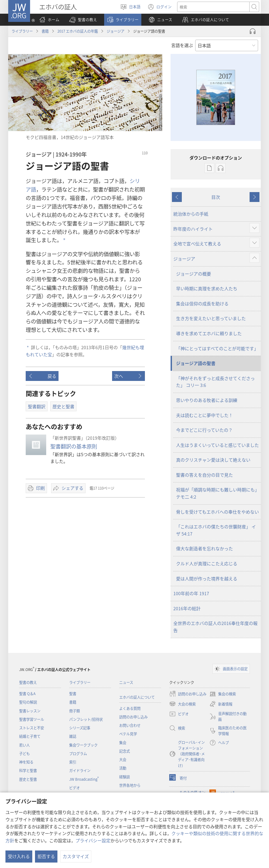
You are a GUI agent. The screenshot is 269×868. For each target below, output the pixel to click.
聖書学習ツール (32, 719)
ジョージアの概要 (194, 274)
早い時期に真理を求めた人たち (207, 288)
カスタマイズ (76, 856)
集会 (123, 743)
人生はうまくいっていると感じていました (217, 445)
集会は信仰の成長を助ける (202, 303)
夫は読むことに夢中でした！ (204, 415)
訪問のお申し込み (133, 717)
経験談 (125, 777)
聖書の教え (28, 682)
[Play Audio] (253, 31)
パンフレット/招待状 (86, 719)
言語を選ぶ (182, 45)
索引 (73, 762)
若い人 (24, 745)
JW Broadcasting (84, 779)
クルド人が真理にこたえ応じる (207, 563)
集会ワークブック (83, 745)
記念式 (125, 751)
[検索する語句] (213, 7)
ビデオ (74, 788)
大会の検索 (182, 704)
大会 (123, 759)
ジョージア (116, 31)
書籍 (45, 31)
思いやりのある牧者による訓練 (207, 400)
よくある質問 (130, 708)
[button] (83, 20)
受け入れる (19, 856)
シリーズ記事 (80, 728)
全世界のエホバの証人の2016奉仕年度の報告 (215, 627)
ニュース (126, 682)
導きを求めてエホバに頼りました (209, 333)
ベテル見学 (128, 734)
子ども (24, 753)
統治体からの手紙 (191, 214)
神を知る (26, 762)
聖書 (73, 694)
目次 (216, 197)
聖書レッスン (30, 711)
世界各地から (130, 785)
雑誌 (73, 736)
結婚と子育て (30, 736)
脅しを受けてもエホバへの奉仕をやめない (217, 512)
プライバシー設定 (93, 840)
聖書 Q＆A (27, 694)
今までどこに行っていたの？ (204, 430)
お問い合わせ (130, 725)
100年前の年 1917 (191, 593)
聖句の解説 (28, 702)
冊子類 (74, 711)
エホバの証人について (137, 697)
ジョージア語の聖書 (196, 363)
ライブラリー (22, 31)
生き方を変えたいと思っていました (211, 318)
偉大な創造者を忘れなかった (204, 548)
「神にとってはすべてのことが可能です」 (217, 348)
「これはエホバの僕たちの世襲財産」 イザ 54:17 (216, 530)
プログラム (78, 753)
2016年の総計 (187, 608)
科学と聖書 (28, 770)
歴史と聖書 (28, 779)
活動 (123, 768)
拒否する (46, 856)
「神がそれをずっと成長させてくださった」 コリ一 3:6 (215, 382)
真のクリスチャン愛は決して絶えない (213, 460)
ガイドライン (80, 770)
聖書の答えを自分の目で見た (204, 475)
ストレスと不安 (32, 728)
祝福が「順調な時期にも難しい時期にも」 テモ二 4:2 (218, 493)
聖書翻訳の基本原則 (74, 446)
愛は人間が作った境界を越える (207, 578)
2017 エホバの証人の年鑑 (78, 31)
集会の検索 (223, 694)
